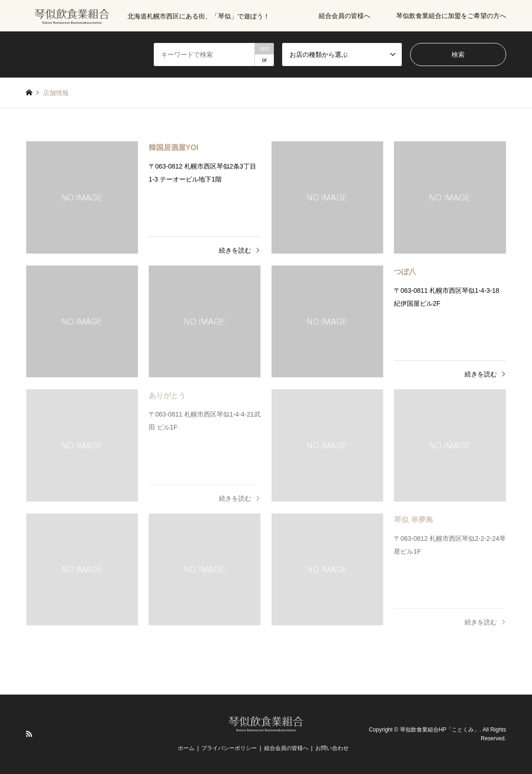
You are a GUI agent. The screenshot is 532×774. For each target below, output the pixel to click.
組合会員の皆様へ (345, 16)
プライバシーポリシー (229, 748)
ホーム (186, 748)
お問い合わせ (332, 748)
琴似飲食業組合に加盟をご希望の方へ (451, 16)
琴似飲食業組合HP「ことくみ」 (440, 730)
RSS (29, 734)
